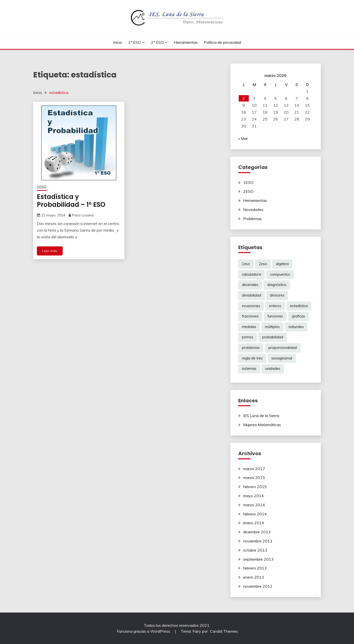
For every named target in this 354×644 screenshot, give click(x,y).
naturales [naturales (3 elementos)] (296, 327)
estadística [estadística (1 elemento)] (299, 306)
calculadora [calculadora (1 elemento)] (251, 274)
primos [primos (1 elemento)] (248, 337)
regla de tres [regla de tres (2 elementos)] (252, 358)
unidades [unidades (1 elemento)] (273, 369)
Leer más (50, 251)
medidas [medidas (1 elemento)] (249, 327)
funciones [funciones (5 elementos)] (275, 316)
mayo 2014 (253, 496)
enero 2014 (254, 523)
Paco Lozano (83, 215)
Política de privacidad (222, 42)
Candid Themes (224, 631)
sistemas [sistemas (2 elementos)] (249, 369)
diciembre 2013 (257, 532)
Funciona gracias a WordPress (144, 631)
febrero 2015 (255, 487)
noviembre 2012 (258, 586)
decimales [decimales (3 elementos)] (250, 285)
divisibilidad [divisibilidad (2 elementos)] (251, 295)
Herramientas (186, 42)
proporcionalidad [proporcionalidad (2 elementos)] (283, 348)
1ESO (42, 187)
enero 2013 (254, 577)
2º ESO (157, 42)
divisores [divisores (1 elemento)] (277, 295)
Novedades (253, 210)
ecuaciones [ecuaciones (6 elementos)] (251, 306)
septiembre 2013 (258, 559)
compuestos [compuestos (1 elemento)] (280, 274)
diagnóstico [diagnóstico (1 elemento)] (277, 285)
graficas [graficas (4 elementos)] (298, 316)
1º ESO (134, 42)
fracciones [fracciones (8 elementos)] (250, 316)
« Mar (243, 138)
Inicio (118, 42)
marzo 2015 (254, 478)
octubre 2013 (255, 550)
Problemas (252, 219)
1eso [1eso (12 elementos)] (246, 264)
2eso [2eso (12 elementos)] (263, 264)
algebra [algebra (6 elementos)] (282, 264)
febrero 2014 (255, 514)
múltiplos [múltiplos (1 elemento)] (272, 327)
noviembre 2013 (258, 541)
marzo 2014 (254, 505)
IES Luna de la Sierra (261, 416)
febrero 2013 (255, 568)
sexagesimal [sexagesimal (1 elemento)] (282, 358)
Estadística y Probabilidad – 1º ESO (71, 201)
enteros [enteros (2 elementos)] (275, 306)
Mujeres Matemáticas (262, 425)
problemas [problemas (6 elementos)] (251, 348)
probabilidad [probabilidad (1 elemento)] (273, 337)
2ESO (248, 191)
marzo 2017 (254, 469)
